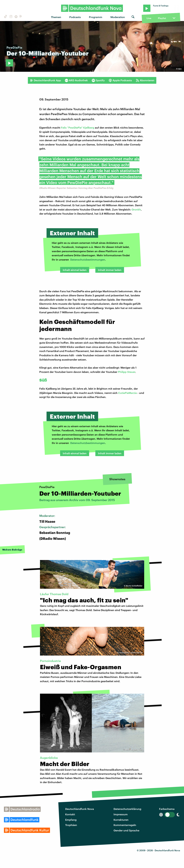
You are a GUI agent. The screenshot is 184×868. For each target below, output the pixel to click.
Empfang (71, 820)
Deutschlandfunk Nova (80, 809)
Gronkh (136, 209)
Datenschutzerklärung (127, 809)
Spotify (98, 80)
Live (149, 18)
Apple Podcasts (120, 80)
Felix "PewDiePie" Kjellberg (78, 127)
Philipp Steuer (127, 372)
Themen (56, 17)
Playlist (162, 18)
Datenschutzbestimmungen (88, 259)
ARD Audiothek (76, 80)
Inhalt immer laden (110, 270)
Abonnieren (145, 80)
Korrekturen (121, 820)
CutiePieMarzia (127, 393)
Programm (96, 17)
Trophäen (71, 825)
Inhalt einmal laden (75, 270)
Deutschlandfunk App (45, 80)
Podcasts (75, 17)
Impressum (121, 814)
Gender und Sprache (126, 830)
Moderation (118, 17)
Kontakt (70, 814)
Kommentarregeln (125, 825)
